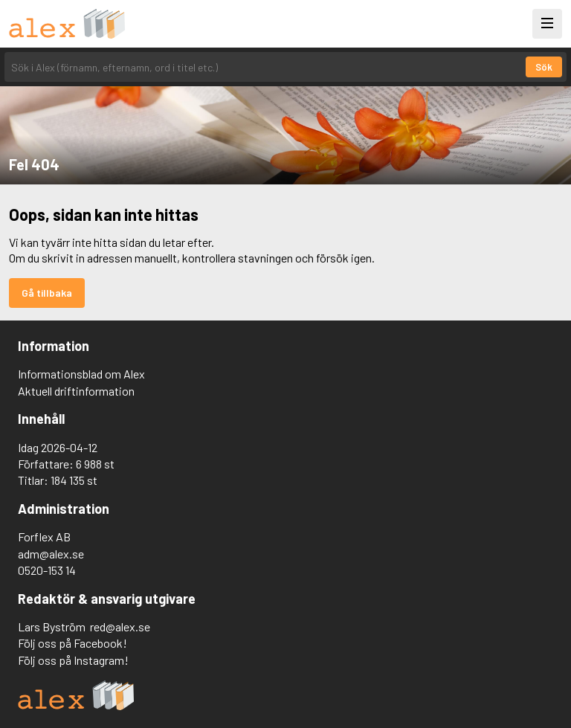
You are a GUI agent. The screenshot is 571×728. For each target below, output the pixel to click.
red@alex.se (120, 626)
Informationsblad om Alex (81, 374)
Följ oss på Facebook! (72, 643)
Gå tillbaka (47, 293)
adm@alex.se (51, 554)
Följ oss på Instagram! (73, 660)
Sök (544, 67)
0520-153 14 (47, 570)
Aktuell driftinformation (76, 391)
